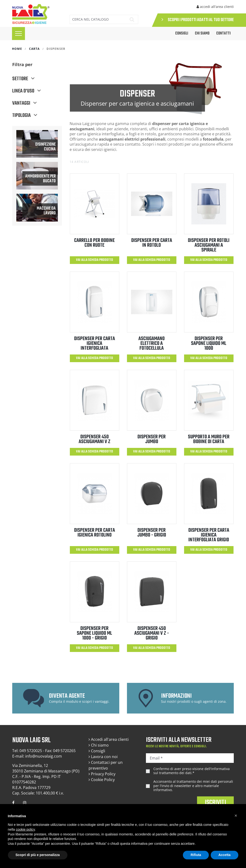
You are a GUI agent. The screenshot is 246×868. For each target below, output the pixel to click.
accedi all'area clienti (215, 7)
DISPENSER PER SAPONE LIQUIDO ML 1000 (209, 343)
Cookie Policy (102, 780)
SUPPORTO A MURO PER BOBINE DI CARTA (209, 439)
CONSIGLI (182, 34)
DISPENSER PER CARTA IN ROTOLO (152, 243)
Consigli (97, 751)
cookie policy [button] (25, 829)
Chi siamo (202, 34)
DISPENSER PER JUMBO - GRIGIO (152, 533)
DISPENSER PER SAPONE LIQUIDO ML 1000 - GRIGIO (94, 633)
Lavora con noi (103, 757)
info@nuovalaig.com (44, 756)
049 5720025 (31, 751)
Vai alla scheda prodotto (95, 260)
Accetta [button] (225, 855)
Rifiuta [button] (196, 855)
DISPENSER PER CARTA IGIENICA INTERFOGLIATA (95, 343)
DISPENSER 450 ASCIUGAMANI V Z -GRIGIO (152, 633)
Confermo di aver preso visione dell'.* (192, 771)
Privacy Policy (102, 774)
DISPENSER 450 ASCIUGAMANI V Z (95, 439)
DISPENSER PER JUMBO (152, 439)
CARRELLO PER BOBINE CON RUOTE (94, 243)
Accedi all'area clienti (109, 739)
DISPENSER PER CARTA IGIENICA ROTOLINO (95, 533)
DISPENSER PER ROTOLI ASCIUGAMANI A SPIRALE (209, 245)
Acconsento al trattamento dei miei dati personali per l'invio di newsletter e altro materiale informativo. (193, 786)
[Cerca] (97, 19)
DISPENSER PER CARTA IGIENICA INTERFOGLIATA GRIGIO (209, 535)
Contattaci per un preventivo (106, 765)
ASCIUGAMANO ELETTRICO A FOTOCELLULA (152, 343)
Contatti (223, 34)
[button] (236, 816)
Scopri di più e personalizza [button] (38, 855)
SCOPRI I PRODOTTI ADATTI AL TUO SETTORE (198, 20)
